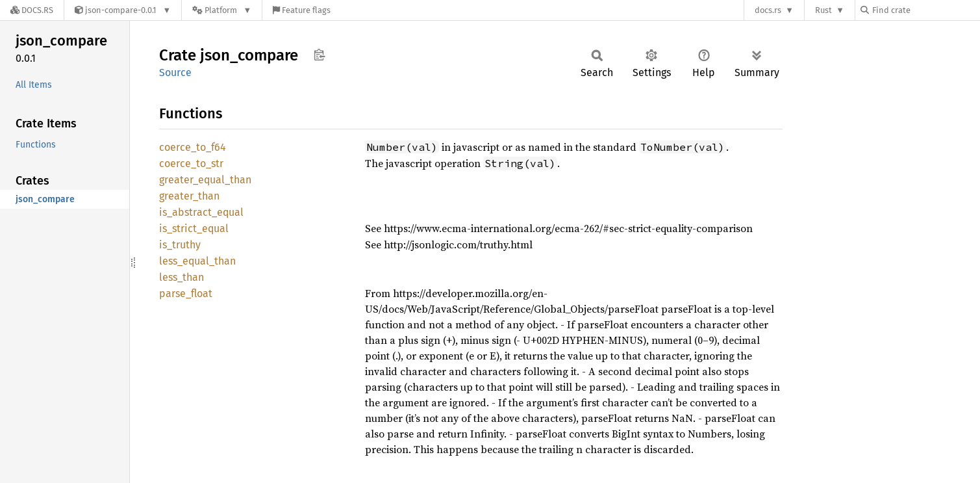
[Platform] (222, 10)
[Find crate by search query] (925, 10)
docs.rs (768, 10)
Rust (823, 10)
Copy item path (319, 55)
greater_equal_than (205, 180)
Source (175, 72)
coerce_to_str (191, 163)
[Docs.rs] (32, 10)
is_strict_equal (194, 228)
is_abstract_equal (201, 212)
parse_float (186, 294)
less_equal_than (197, 261)
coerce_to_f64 (193, 147)
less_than (182, 277)
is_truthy (180, 245)
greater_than (189, 196)
